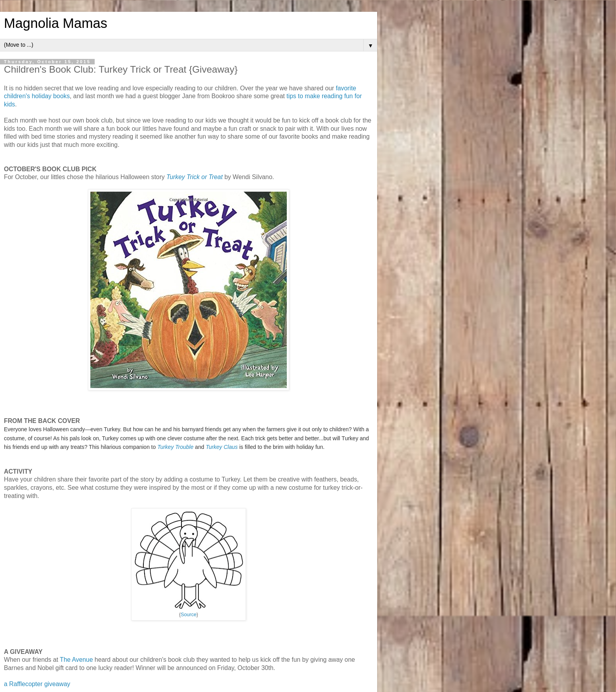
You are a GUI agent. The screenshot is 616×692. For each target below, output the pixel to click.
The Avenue (76, 660)
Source (189, 615)
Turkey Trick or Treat (194, 177)
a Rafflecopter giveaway (37, 684)
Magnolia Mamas (56, 23)
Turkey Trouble (175, 447)
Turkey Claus (222, 447)
